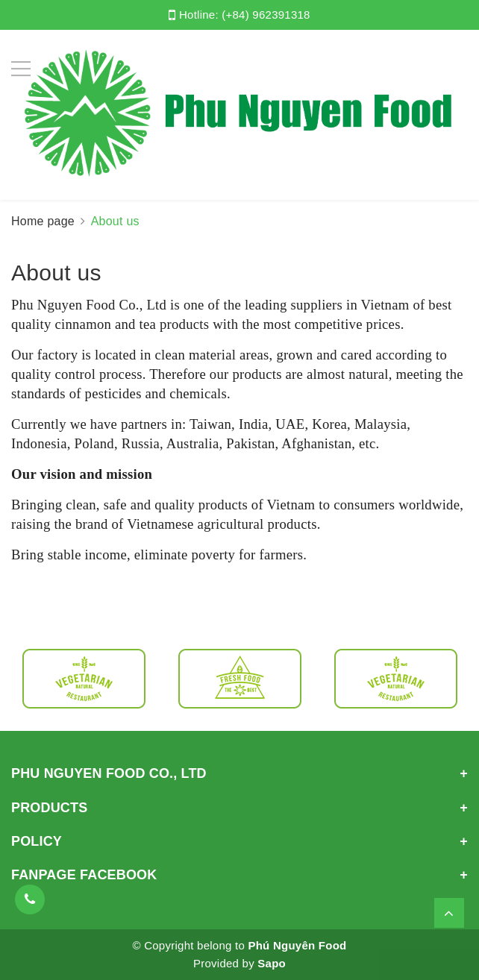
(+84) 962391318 (266, 15)
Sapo (272, 963)
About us (56, 273)
